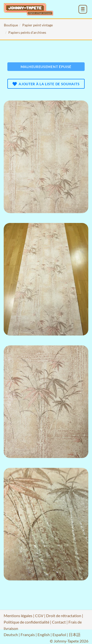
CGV (39, 616)
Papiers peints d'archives (27, 32)
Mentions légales (18, 616)
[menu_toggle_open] (83, 9)
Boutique (11, 25)
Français (28, 635)
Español (59, 635)
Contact (59, 622)
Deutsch (11, 635)
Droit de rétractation (64, 616)
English (44, 635)
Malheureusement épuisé (46, 67)
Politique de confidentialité (26, 622)
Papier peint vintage (38, 25)
